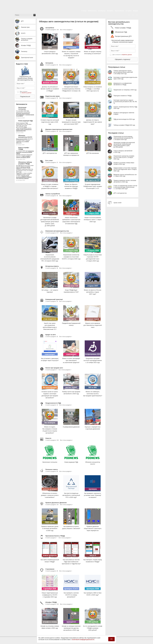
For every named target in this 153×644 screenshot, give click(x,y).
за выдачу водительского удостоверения (23, 114)
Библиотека (92, 11)
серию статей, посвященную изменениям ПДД (24, 130)
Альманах (102, 11)
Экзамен (110, 11)
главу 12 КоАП (26, 156)
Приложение (119, 11)
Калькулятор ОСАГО (22, 139)
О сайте (129, 11)
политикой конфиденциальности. (83, 640)
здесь (25, 127)
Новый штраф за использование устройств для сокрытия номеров (24, 177)
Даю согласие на (26, 92)
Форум (135, 11)
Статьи (84, 11)
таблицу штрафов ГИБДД (23, 157)
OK (111, 639)
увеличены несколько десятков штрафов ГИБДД (25, 152)
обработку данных (26, 93)
